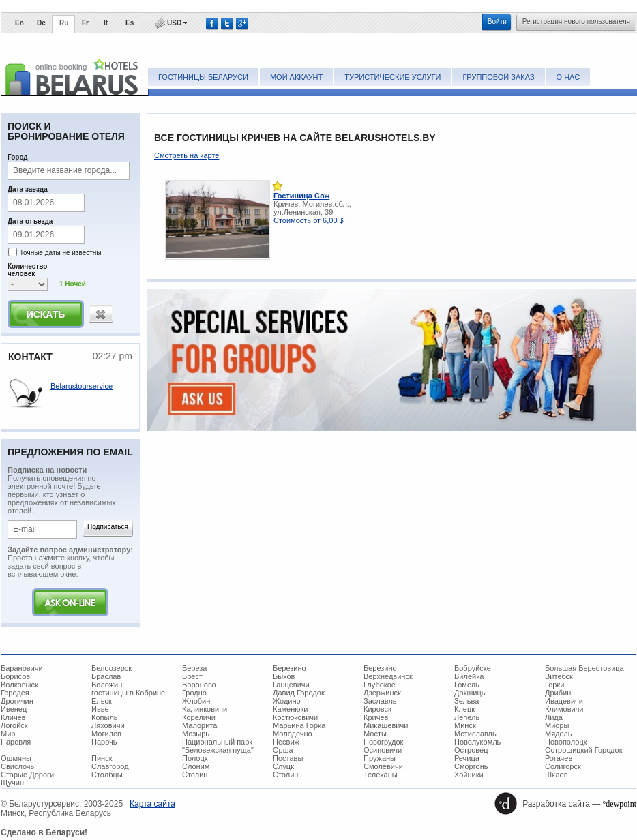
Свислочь (17, 766)
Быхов (284, 676)
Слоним (196, 766)
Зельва (466, 701)
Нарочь (104, 742)
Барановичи (22, 668)
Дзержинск (382, 693)
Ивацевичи (564, 701)
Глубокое (380, 685)
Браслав (106, 676)
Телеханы (381, 775)
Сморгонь (471, 766)
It (106, 23)
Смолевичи (383, 766)
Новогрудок (383, 742)
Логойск (14, 725)
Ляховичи (108, 725)
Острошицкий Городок (583, 750)
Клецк (464, 709)
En (19, 23)
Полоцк (195, 758)
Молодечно (293, 734)
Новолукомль (477, 742)
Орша (283, 750)
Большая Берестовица (584, 668)
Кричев (376, 717)
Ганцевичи (291, 685)
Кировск (377, 709)
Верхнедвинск (388, 676)
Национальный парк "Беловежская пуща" (218, 746)
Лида (554, 717)
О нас (568, 77)
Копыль (105, 717)
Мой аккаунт (296, 77)
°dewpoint (620, 804)
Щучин (12, 783)
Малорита (199, 725)
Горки (554, 685)
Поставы (288, 758)
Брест (192, 676)
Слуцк (283, 766)
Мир (8, 734)
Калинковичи (205, 709)
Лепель (467, 717)
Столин (195, 775)
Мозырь (196, 734)
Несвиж (286, 742)
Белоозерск (112, 668)
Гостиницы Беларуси (203, 77)
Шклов (557, 775)
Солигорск (563, 766)
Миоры (557, 725)
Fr (85, 23)
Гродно (194, 693)
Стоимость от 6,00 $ (309, 220)
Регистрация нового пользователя (576, 21)
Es (130, 23)
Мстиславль (475, 734)
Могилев (106, 734)
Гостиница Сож (301, 196)
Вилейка (469, 676)
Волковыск (19, 685)
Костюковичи (295, 717)
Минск (465, 725)
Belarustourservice (82, 386)
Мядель (558, 734)
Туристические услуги (392, 77)
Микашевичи (386, 725)
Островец (471, 750)
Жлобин (196, 701)
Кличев (13, 717)
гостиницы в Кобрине (128, 693)
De (41, 23)
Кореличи (199, 717)
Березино (290, 668)
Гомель (467, 685)
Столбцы (107, 775)
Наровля (16, 742)
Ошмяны (16, 758)
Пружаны (380, 758)
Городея (15, 693)
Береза (195, 668)
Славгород (110, 766)
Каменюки (291, 709)
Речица (467, 758)
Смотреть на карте (187, 155)
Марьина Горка (299, 725)
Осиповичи (383, 750)
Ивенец (14, 709)
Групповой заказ (498, 77)
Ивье (100, 709)
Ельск (102, 701)
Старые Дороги (27, 775)
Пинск (102, 758)
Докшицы (471, 693)
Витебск (559, 676)
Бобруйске (473, 668)
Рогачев (559, 758)
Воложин (107, 685)
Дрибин (558, 693)
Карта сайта (152, 804)
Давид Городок (299, 693)
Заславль (380, 701)
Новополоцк (566, 742)
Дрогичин (17, 701)
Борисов (15, 676)
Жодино (287, 701)
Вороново (199, 685)
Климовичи (564, 709)
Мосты (375, 734)
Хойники (469, 775)
